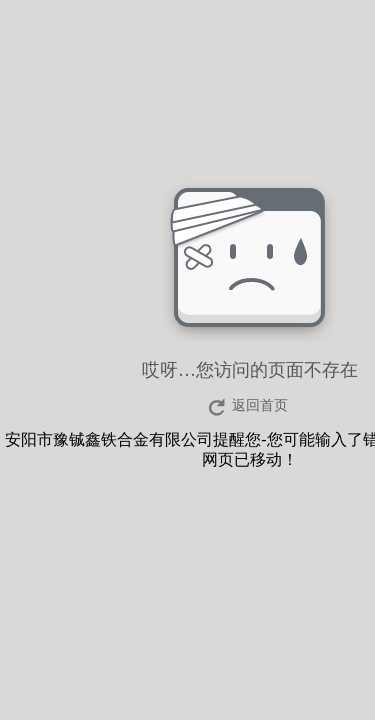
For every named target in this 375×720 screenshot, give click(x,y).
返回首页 (260, 405)
